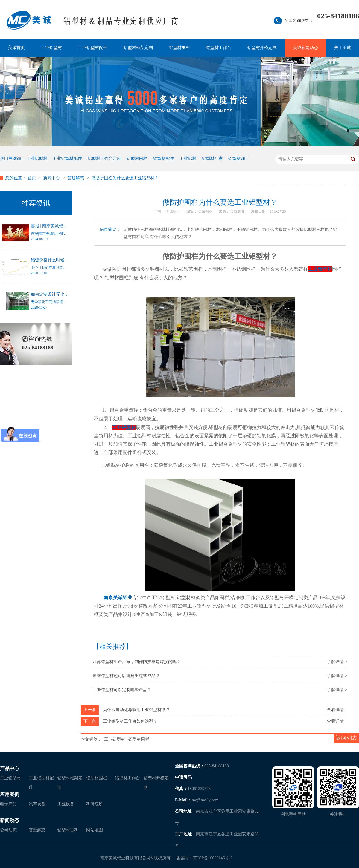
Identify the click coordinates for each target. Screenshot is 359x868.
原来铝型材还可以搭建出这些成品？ (126, 676)
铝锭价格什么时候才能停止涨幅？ (62, 260)
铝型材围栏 (180, 48)
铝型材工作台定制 (104, 158)
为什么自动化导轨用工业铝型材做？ (136, 710)
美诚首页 (16, 48)
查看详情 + (337, 710)
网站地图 (95, 830)
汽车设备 (37, 804)
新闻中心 (52, 178)
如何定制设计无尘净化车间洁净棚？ (64, 294)
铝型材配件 (164, 158)
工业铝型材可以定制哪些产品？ (122, 690)
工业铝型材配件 (93, 48)
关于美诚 (343, 48)
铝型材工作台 (219, 48)
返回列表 (346, 738)
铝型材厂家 (212, 158)
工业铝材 (188, 158)
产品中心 (10, 768)
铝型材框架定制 (138, 48)
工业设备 (66, 804)
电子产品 (8, 804)
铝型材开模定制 (262, 48)
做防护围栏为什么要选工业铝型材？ (125, 178)
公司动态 (8, 830)
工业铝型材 (51, 48)
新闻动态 (10, 820)
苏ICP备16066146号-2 (213, 858)
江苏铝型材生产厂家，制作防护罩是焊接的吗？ (137, 662)
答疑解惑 (76, 178)
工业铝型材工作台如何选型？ (130, 721)
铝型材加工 (239, 158)
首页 (32, 178)
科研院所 (95, 804)
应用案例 (10, 794)
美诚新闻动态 (305, 48)
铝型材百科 (68, 830)
